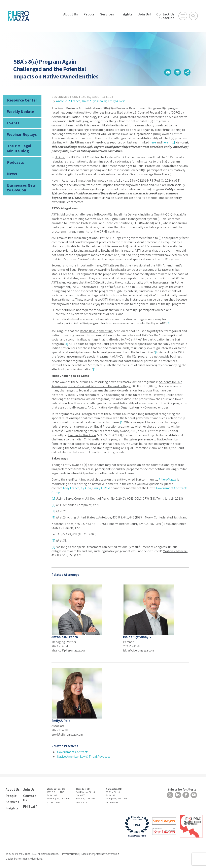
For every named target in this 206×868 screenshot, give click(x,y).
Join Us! (144, 14)
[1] (173, 142)
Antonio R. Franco (68, 101)
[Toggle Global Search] (193, 16)
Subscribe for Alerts (183, 789)
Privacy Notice (70, 852)
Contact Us (165, 14)
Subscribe (166, 18)
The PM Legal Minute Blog (18, 146)
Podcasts (14, 159)
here (153, 142)
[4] (157, 352)
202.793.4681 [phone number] (60, 730)
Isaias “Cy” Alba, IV (94, 101)
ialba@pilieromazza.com (140, 650)
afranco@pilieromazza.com (70, 650)
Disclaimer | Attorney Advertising (100, 852)
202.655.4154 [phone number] (60, 646)
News (11, 170)
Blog (96, 97)
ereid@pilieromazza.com (69, 734)
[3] (66, 344)
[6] (122, 422)
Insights (126, 14)
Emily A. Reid (117, 101)
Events (13, 122)
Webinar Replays (20, 133)
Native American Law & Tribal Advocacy (84, 756)
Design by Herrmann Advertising (24, 857)
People (89, 14)
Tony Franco (71, 488)
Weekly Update (20, 111)
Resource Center (21, 100)
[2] (168, 323)
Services (107, 14)
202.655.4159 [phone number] (132, 646)
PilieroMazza (167, 479)
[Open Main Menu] (183, 16)
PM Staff (29, 805)
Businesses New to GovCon (22, 183)
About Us (71, 14)
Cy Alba (86, 488)
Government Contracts (71, 97)
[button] (166, 72)
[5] (95, 369)
